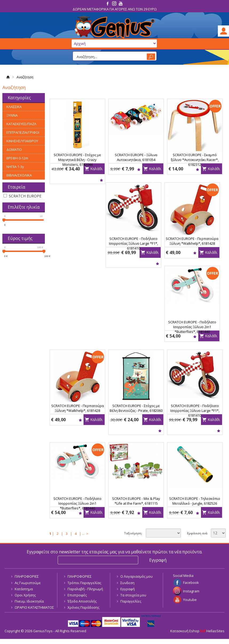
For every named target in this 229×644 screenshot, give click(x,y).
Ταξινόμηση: (133, 533)
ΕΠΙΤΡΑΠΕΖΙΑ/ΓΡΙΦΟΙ (23, 132)
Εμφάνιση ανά (197, 533)
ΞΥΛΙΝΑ (12, 115)
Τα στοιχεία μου (133, 595)
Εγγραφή (128, 589)
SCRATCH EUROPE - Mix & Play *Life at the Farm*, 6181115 (136, 501)
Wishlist (101, 180)
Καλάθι (96, 169)
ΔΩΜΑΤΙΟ (14, 149)
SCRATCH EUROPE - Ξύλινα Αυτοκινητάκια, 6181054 (136, 157)
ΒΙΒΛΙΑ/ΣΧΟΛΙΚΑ (19, 175)
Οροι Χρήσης (25, 595)
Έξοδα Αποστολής (82, 601)
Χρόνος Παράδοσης (83, 607)
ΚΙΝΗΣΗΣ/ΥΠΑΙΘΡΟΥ (22, 141)
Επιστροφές (77, 595)
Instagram (191, 591)
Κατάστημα (24, 589)
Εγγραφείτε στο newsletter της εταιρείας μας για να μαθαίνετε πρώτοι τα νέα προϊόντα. (114, 552)
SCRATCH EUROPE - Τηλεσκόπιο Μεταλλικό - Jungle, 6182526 (195, 501)
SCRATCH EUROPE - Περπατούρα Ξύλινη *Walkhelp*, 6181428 (192, 241)
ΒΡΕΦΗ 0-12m (17, 158)
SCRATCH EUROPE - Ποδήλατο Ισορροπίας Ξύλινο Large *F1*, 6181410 (133, 243)
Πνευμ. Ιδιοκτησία (29, 601)
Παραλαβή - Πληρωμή (85, 589)
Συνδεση (127, 583)
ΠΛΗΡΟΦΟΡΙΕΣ (27, 576)
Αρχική (8, 77)
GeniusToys (114, 27)
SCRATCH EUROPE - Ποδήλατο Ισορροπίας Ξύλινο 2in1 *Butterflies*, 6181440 (192, 327)
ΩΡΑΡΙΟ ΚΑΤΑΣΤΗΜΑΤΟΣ (34, 607)
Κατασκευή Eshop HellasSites (197, 631)
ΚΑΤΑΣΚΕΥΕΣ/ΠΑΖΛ (21, 124)
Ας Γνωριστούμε (28, 583)
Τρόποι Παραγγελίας (84, 583)
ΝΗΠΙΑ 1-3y (15, 167)
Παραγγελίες (131, 601)
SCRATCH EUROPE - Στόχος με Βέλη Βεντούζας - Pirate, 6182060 (136, 408)
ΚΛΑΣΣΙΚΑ (14, 107)
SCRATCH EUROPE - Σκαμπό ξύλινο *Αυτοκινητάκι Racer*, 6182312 (195, 160)
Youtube (190, 600)
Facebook (191, 582)
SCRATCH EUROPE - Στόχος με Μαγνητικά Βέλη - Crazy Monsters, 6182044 (77, 160)
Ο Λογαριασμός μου (137, 576)
